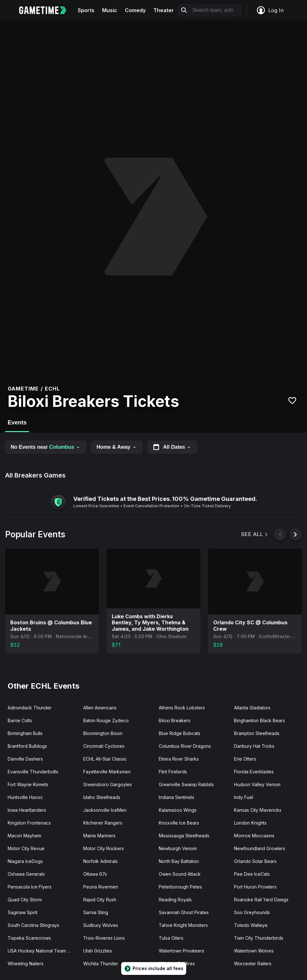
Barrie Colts (20, 720)
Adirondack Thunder (30, 708)
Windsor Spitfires (177, 964)
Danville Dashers (25, 759)
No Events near (46, 447)
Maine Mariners (99, 836)
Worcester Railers (253, 964)
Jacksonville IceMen (105, 810)
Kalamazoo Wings (178, 810)
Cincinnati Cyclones (104, 746)
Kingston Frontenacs (29, 823)
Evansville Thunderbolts (33, 772)
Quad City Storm (25, 900)
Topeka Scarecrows (29, 938)
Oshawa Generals (26, 874)
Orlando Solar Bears (255, 861)
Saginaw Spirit (23, 912)
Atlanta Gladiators (252, 708)
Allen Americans (100, 708)
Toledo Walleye (251, 925)
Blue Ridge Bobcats (180, 733)
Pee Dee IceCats (252, 874)
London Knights (250, 823)
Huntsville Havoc (25, 797)
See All (255, 534)
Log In (270, 10)
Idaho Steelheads (102, 797)
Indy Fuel (244, 797)
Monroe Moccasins (254, 836)
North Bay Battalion (179, 861)
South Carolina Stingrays (33, 925)
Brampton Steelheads (257, 733)
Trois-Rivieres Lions (104, 938)
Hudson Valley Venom (257, 784)
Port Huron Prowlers (255, 887)
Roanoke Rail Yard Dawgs (261, 900)
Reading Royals (175, 900)
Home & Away (117, 447)
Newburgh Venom (178, 848)
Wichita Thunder (101, 964)
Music (110, 10)
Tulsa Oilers (171, 938)
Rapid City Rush (100, 900)
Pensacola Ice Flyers (30, 887)
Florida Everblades (254, 772)
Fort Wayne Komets (28, 784)
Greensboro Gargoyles (108, 784)
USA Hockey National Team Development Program (43, 951)
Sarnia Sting (96, 912)
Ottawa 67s (95, 874)
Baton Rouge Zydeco (106, 720)
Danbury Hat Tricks (254, 746)
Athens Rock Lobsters (182, 708)
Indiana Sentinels (177, 797)
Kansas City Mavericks (258, 810)
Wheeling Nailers (26, 964)
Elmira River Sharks (179, 759)
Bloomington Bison (103, 733)
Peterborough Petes (180, 887)
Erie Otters (245, 759)
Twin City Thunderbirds (259, 938)
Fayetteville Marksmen (107, 772)
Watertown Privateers (182, 951)
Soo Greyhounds (252, 912)
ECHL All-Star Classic (105, 759)
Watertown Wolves (254, 951)
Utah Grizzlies (98, 951)
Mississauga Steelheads (184, 836)
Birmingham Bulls (25, 733)
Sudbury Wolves (101, 925)
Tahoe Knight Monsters (183, 925)
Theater (164, 10)
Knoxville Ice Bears (179, 823)
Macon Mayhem (24, 836)
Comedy (135, 10)
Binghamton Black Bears (259, 720)
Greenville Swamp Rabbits (186, 784)
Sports (86, 10)
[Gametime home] (47, 10)
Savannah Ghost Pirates (184, 912)
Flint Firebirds (173, 772)
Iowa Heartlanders (27, 810)
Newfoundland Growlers (260, 848)
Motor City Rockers (104, 848)
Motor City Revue (26, 848)
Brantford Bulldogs (27, 746)
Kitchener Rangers (103, 823)
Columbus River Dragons (185, 746)
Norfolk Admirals (101, 861)
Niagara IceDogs (25, 861)
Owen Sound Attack (180, 874)
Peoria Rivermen (101, 887)
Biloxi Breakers (175, 720)
